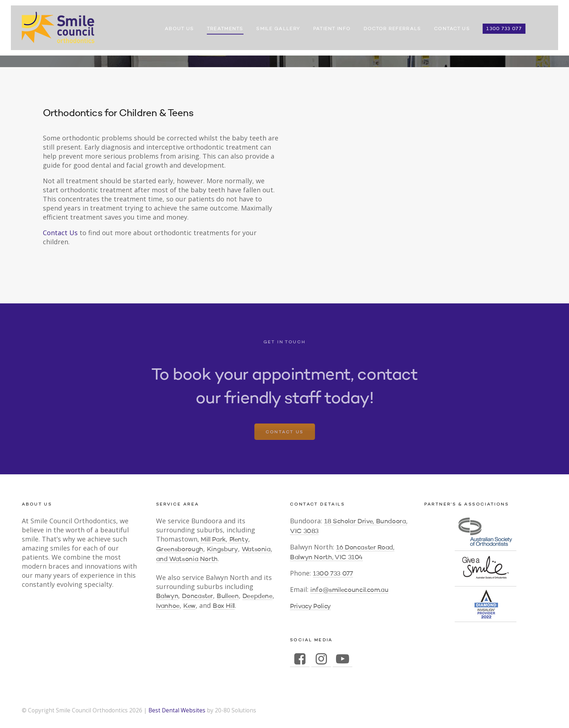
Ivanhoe (168, 606)
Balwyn (167, 596)
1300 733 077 (504, 29)
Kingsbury (222, 549)
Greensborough (180, 549)
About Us (179, 29)
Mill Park (212, 540)
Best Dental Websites (177, 710)
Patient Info (332, 29)
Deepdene (257, 596)
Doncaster (197, 596)
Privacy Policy (310, 606)
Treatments (225, 29)
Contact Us (452, 29)
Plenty (238, 540)
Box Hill (224, 606)
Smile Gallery (278, 29)
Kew (189, 606)
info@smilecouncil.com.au (349, 590)
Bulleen (228, 596)
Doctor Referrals (392, 29)
